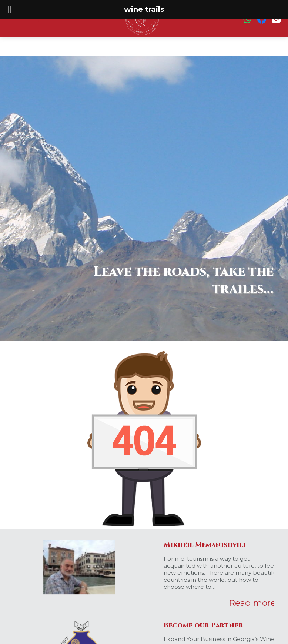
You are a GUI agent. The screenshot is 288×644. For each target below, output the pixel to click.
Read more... (254, 603)
